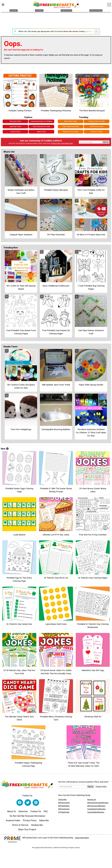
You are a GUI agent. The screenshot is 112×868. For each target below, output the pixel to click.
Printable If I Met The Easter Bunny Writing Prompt (56, 490)
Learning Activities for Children (41, 121)
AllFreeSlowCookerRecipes (98, 803)
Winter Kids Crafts (71, 121)
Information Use (67, 143)
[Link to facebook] (20, 803)
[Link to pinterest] (36, 803)
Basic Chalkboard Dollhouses (56, 286)
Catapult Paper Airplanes (21, 235)
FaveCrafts (62, 800)
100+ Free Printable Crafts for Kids (91, 192)
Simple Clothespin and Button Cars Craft (21, 192)
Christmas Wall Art (93, 717)
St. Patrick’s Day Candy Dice (19, 624)
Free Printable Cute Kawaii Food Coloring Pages (21, 332)
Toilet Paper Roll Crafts (71, 127)
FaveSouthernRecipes (96, 812)
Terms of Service (20, 825)
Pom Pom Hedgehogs (21, 429)
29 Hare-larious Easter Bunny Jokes (93, 490)
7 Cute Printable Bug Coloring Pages (91, 287)
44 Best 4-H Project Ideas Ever (91, 235)
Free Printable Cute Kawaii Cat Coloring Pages (56, 332)
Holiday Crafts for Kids (97, 121)
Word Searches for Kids (41, 127)
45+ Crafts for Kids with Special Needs (21, 287)
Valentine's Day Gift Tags (93, 670)
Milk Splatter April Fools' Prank (56, 385)
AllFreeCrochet (64, 803)
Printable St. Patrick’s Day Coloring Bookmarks (93, 626)
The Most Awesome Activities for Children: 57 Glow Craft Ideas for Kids (91, 433)
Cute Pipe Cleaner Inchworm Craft (91, 332)
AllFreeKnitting (64, 806)
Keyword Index (13, 820)
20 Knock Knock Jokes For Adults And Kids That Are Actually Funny (56, 672)
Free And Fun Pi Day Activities (93, 535)
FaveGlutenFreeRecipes (96, 809)
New (5, 449)
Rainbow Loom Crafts (71, 132)
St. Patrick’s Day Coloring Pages (93, 578)
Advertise (23, 811)
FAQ (46, 811)
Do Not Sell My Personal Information (27, 816)
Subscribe (44, 820)
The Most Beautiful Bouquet (92, 111)
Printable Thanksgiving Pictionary (56, 111)
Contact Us (36, 811)
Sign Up (106, 142)
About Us (11, 811)
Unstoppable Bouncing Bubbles (56, 429)
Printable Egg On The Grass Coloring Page (19, 579)
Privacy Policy (56, 143)
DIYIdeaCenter (64, 812)
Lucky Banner (19, 535)
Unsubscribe (37, 825)
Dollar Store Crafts (97, 127)
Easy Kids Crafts (15, 127)
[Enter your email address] (73, 787)
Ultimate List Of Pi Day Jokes (56, 535)
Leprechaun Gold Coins (56, 624)
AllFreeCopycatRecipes (96, 806)
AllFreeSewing (64, 809)
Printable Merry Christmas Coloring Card (56, 718)
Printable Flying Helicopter (56, 190)
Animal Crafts (15, 132)
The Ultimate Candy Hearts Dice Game (19, 718)
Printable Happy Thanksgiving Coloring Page (28, 764)
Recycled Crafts (15, 121)
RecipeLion (92, 800)
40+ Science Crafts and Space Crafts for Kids (21, 386)
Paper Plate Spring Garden (91, 385)
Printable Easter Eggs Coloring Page (19, 490)
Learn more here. (82, 838)
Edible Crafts (41, 132)
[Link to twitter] (28, 803)
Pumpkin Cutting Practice (20, 111)
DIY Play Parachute (56, 235)
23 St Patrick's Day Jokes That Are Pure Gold (19, 672)
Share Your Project (27, 829)
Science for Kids (97, 132)
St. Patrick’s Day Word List (56, 578)
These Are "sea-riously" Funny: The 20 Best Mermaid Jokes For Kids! (84, 764)
